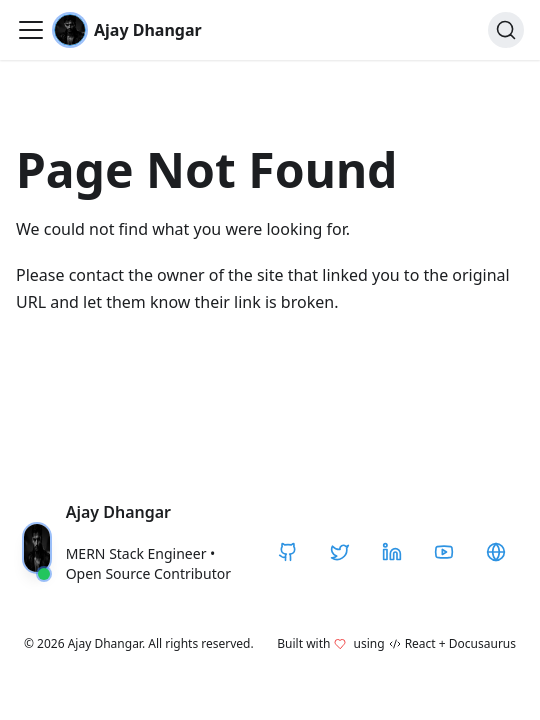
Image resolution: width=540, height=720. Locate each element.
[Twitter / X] (340, 552)
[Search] (506, 30)
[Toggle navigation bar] (31, 30)
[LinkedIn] (392, 552)
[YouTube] (444, 552)
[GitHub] (288, 552)
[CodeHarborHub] (496, 552)
